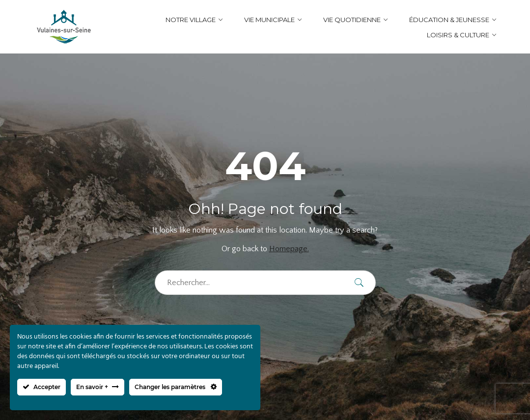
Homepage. (289, 249)
